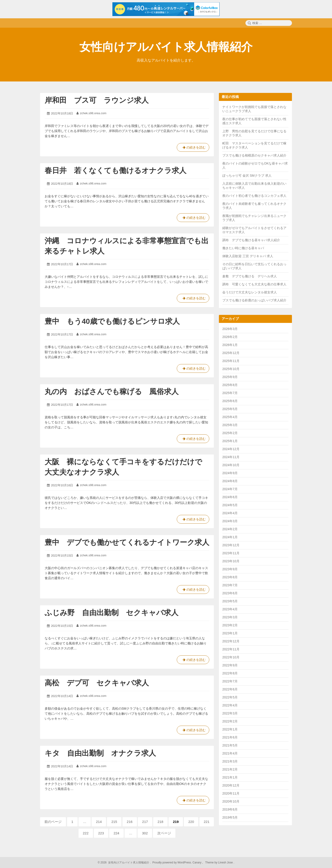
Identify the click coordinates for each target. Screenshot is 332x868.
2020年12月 (231, 785)
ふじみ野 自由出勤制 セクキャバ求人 (112, 613)
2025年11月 (231, 361)
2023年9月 (230, 569)
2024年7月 (230, 489)
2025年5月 (230, 409)
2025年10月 (231, 369)
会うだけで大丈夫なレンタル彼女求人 (250, 292)
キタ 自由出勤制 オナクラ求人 (100, 753)
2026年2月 (230, 337)
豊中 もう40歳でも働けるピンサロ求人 (112, 321)
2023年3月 (230, 617)
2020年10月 (231, 801)
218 (160, 823)
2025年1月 (230, 441)
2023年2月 (230, 625)
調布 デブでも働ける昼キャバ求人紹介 (251, 240)
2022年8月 (230, 673)
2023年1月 (230, 633)
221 (207, 823)
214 (99, 823)
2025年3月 (230, 425)
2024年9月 (230, 473)
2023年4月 (230, 609)
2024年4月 (230, 513)
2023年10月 (231, 561)
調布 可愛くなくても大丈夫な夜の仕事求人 (254, 284)
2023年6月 (230, 593)
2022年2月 (230, 721)
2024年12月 (231, 449)
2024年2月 (230, 529)
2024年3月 (230, 521)
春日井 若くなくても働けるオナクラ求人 (116, 170)
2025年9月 (230, 377)
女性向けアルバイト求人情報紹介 (166, 47)
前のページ (53, 822)
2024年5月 (230, 505)
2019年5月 (230, 817)
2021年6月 (230, 737)
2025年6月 (230, 401)
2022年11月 (231, 649)
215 (114, 823)
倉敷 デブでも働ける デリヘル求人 (250, 276)
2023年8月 (230, 577)
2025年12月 (231, 353)
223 (101, 834)
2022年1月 (230, 729)
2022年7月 (230, 681)
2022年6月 (230, 689)
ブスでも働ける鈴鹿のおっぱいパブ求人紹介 (254, 300)
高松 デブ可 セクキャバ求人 (97, 683)
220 (191, 823)
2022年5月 (230, 697)
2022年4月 (230, 705)
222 (86, 834)
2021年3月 (230, 761)
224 (116, 834)
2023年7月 (230, 585)
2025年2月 (230, 433)
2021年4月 (230, 753)
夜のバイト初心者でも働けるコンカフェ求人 (254, 196)
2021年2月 (230, 769)
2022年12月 (231, 641)
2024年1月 (230, 537)
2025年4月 (230, 417)
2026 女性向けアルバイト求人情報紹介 (125, 863)
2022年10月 (231, 657)
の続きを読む (193, 148)
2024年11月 (231, 457)
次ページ (164, 833)
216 (130, 823)
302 (145, 834)
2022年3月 (230, 713)
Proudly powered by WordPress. (172, 863)
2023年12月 (231, 545)
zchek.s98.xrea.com (93, 113)
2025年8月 (230, 385)
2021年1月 (230, 777)
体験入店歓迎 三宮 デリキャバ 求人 (248, 256)
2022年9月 (230, 665)
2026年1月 (230, 345)
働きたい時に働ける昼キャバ (243, 248)
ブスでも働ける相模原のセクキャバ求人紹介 (254, 155)
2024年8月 (230, 481)
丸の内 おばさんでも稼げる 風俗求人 (112, 392)
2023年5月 (230, 601)
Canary (197, 863)
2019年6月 (230, 809)
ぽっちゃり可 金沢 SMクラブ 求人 (247, 176)
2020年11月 (231, 793)
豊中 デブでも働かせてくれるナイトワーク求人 (127, 542)
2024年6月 (230, 497)
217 (145, 823)
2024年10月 (231, 465)
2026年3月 (230, 329)
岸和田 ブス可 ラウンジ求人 (97, 100)
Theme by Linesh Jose (219, 863)
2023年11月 (231, 553)
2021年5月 (230, 745)
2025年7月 (230, 393)
